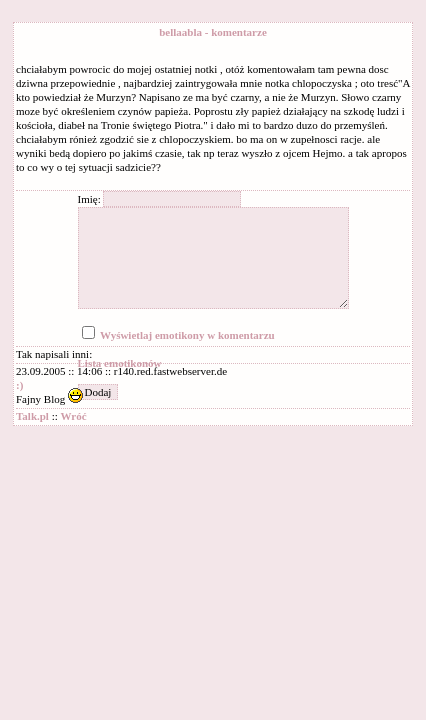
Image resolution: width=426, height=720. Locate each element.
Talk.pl (32, 416)
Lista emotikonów (120, 363)
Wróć (74, 416)
